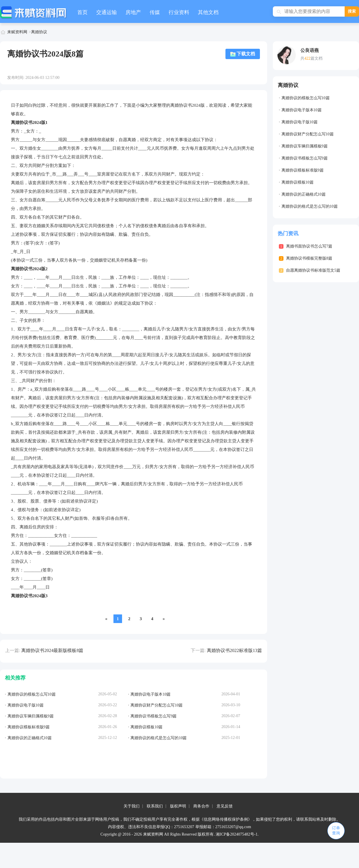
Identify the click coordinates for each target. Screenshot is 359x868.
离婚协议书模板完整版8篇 (309, 258)
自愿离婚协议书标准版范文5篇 (313, 270)
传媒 (155, 12)
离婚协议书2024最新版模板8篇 (52, 650)
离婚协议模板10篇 (298, 182)
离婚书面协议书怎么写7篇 (309, 246)
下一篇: (198, 650)
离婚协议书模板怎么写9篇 (305, 158)
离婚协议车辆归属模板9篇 (305, 146)
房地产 (133, 12)
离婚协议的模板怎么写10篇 (306, 98)
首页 (82, 12)
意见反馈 (225, 806)
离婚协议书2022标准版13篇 (234, 650)
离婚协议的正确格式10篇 (304, 194)
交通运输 (107, 12)
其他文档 (208, 12)
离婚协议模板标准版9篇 (303, 170)
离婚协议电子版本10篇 (302, 110)
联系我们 (155, 806)
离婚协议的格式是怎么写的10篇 (310, 206)
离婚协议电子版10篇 (300, 122)
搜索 (352, 11)
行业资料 (179, 12)
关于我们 (132, 806)
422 (307, 58)
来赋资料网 (17, 32)
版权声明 (178, 806)
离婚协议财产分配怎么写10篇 (308, 134)
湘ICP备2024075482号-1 (237, 834)
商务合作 (201, 806)
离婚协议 (39, 32)
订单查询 (336, 831)
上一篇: (13, 650)
